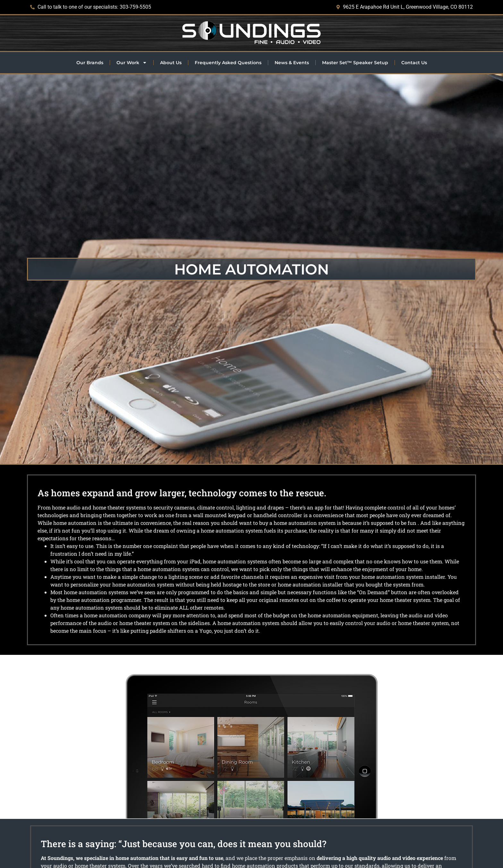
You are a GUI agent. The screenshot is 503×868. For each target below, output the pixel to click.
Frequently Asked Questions (228, 63)
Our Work (132, 63)
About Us (171, 63)
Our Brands (90, 63)
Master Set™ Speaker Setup (355, 63)
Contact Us (414, 63)
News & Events (292, 63)
